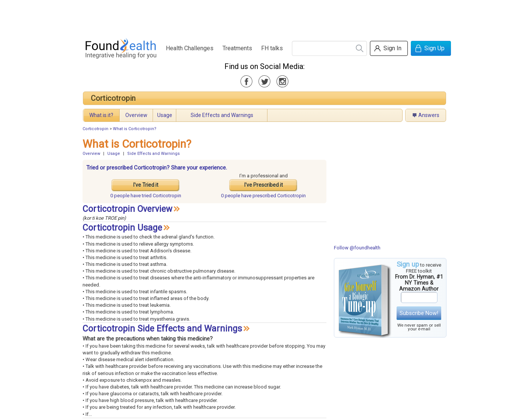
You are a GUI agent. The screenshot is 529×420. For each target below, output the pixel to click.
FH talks (272, 48)
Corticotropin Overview (127, 209)
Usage (165, 115)
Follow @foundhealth (357, 248)
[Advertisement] (264, 17)
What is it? (101, 115)
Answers (429, 115)
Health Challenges (190, 48)
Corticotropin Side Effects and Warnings (162, 329)
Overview (136, 115)
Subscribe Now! (419, 313)
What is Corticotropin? (135, 129)
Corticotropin (113, 98)
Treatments (237, 48)
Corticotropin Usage (122, 228)
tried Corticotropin (146, 196)
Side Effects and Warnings (222, 115)
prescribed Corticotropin (263, 196)
